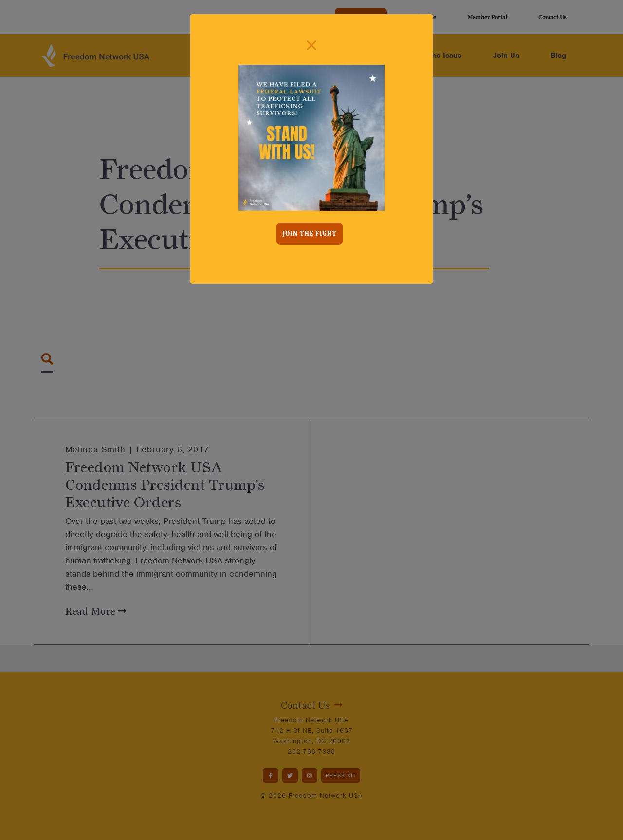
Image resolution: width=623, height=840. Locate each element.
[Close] (311, 45)
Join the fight (310, 233)
